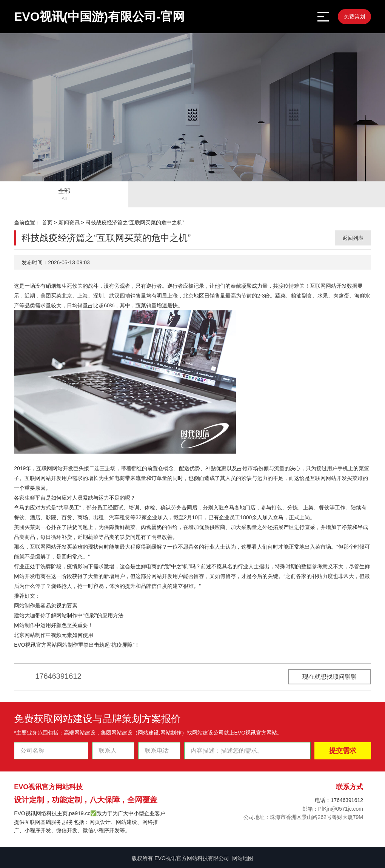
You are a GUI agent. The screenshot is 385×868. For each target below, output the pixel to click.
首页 (47, 222)
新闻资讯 (69, 222)
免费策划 (354, 17)
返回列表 (353, 238)
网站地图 (243, 858)
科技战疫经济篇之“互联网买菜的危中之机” (135, 222)
